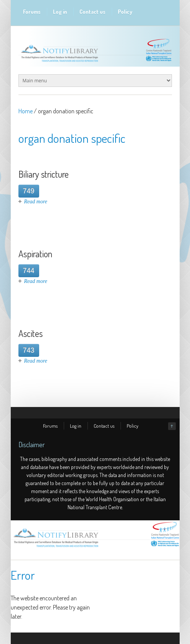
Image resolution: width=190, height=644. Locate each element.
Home (26, 111)
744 (29, 271)
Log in (60, 12)
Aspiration (35, 254)
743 (29, 350)
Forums (32, 12)
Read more (36, 202)
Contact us (93, 12)
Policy (125, 12)
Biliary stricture (44, 174)
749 (29, 191)
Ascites (31, 333)
